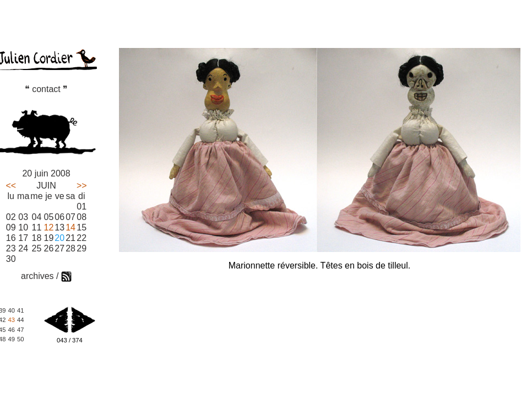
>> (82, 186)
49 (11, 339)
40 (11, 310)
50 (20, 339)
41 (20, 310)
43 (11, 320)
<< (11, 186)
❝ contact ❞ (46, 89)
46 (11, 330)
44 (20, 320)
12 (49, 227)
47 (20, 330)
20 (59, 238)
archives (37, 276)
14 (70, 227)
